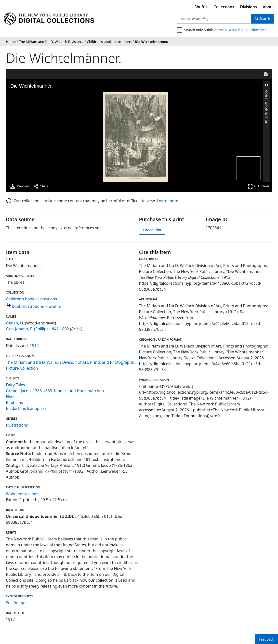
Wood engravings (22, 494)
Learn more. (168, 201)
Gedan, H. (15, 323)
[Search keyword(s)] (214, 19)
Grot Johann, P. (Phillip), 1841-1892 (37, 329)
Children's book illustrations (31, 299)
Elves (11, 397)
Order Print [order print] (152, 230)
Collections (224, 7)
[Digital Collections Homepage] (49, 19)
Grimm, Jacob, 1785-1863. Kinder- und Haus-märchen (55, 391)
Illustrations (17, 425)
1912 (34, 346)
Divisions (248, 7)
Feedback (266, 639)
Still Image (16, 603)
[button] (266, 85)
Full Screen (258, 186)
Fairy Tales (15, 385)
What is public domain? (247, 30)
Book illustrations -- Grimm (37, 306)
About (268, 7)
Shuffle (201, 7)
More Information (266, 92)
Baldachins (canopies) (26, 408)
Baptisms (14, 402)
